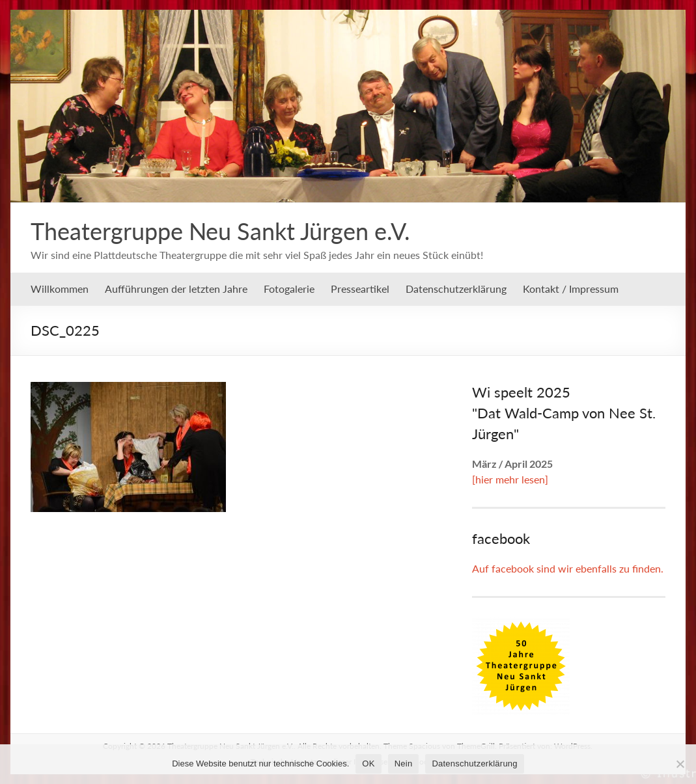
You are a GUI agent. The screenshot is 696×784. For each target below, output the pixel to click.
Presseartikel (360, 289)
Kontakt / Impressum (571, 289)
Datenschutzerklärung (456, 289)
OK (368, 764)
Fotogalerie (289, 289)
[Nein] (680, 764)
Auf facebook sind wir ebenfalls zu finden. (568, 568)
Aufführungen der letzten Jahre (176, 289)
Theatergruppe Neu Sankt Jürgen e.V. (220, 231)
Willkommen (60, 289)
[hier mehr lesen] (510, 479)
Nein (404, 764)
